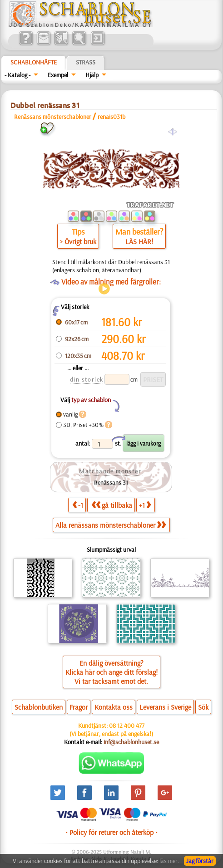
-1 (78, 505)
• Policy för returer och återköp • (111, 832)
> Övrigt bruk (78, 241)
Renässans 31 (111, 482)
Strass (86, 62)
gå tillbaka (112, 505)
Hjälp (92, 75)
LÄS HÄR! (139, 241)
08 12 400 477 (127, 726)
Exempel (58, 75)
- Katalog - (17, 75)
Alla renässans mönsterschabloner (111, 525)
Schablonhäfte (34, 62)
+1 (145, 505)
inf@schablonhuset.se (131, 742)
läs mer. (169, 861)
